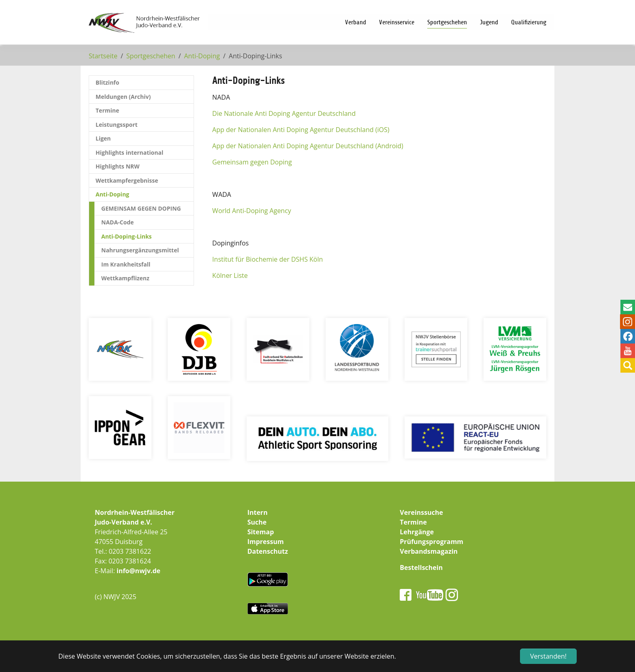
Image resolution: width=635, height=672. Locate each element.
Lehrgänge (417, 532)
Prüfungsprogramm (432, 542)
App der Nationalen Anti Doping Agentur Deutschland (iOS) (301, 130)
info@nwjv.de (139, 571)
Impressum (266, 542)
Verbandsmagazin (429, 551)
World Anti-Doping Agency (252, 211)
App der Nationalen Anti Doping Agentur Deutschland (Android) (308, 146)
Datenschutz (268, 551)
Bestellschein (421, 567)
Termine (413, 522)
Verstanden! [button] (548, 656)
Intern (258, 512)
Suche (257, 522)
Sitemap (261, 532)
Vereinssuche (421, 512)
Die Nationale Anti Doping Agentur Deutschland (284, 113)
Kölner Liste (230, 275)
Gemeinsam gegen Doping (252, 162)
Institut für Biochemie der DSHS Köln (267, 259)
